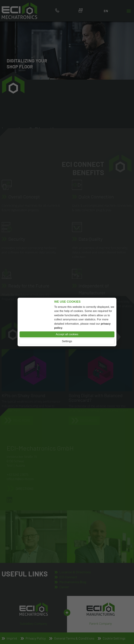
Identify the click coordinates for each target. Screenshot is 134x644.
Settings (67, 341)
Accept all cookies (67, 334)
